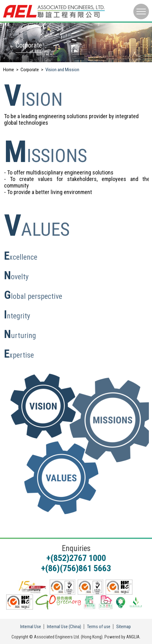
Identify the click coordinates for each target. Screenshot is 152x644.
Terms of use (99, 627)
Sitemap (124, 627)
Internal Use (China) (64, 627)
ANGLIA (133, 637)
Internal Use (31, 627)
